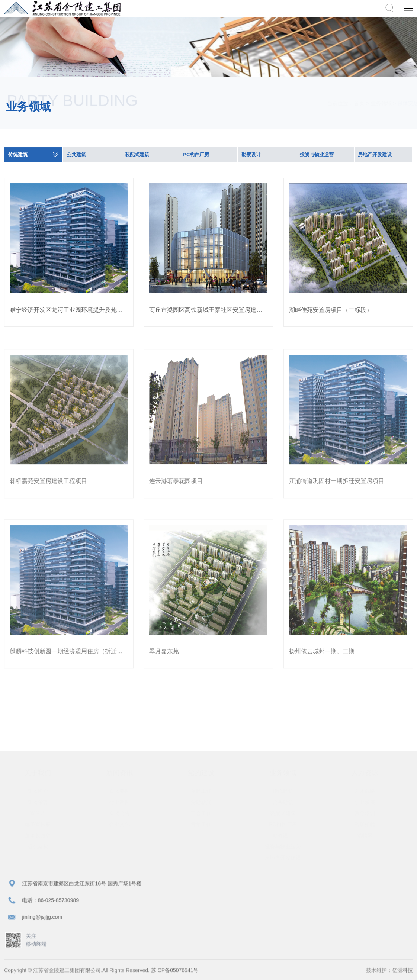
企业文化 (122, 828)
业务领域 (374, 103)
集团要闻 (122, 795)
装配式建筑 (137, 155)
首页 (352, 103)
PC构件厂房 (196, 155)
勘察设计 (251, 155)
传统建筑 (18, 155)
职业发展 (368, 806)
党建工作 (204, 795)
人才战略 (368, 795)
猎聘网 (368, 839)
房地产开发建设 (375, 155)
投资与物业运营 (317, 155)
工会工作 (204, 817)
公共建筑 (76, 155)
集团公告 (122, 817)
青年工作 (204, 828)
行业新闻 (122, 806)
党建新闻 (204, 806)
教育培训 (368, 817)
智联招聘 (368, 828)
